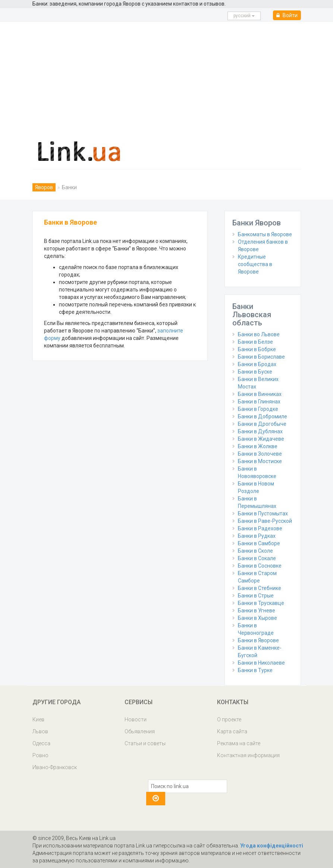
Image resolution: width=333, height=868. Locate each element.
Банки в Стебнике (260, 588)
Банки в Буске (255, 372)
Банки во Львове (259, 334)
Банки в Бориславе (261, 357)
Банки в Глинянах (259, 402)
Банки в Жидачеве (261, 439)
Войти (287, 15)
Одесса (41, 743)
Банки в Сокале (257, 558)
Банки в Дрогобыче (262, 424)
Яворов (44, 187)
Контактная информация (248, 755)
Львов (40, 731)
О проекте (229, 719)
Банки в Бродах (257, 364)
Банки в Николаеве (261, 663)
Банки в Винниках (260, 394)
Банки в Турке (255, 670)
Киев (38, 719)
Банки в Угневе (257, 611)
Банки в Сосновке (260, 566)
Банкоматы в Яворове (265, 234)
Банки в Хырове (257, 618)
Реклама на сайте (239, 743)
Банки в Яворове (258, 640)
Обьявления (140, 731)
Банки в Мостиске (260, 461)
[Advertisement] (166, 78)
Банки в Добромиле (263, 416)
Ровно (40, 755)
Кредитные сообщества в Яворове (255, 264)
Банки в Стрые (256, 596)
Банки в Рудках (257, 536)
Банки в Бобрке (257, 349)
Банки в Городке (258, 409)
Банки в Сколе (255, 551)
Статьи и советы (145, 743)
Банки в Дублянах (260, 431)
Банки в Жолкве (258, 446)
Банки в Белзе (255, 342)
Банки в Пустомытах (263, 513)
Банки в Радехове (260, 528)
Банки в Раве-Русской (265, 521)
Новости (136, 719)
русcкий (244, 16)
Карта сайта (232, 731)
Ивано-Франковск (55, 767)
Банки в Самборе (259, 543)
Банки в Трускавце (261, 603)
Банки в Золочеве (260, 454)
